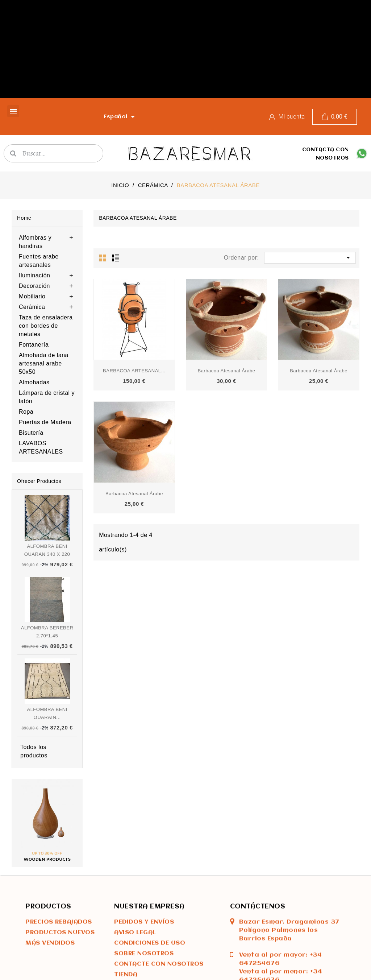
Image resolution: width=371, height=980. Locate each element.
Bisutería (31, 433)
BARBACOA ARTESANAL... (134, 371)
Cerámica (32, 307)
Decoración (34, 286)
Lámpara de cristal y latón (47, 397)
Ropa (26, 412)
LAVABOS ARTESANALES (41, 447)
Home (24, 218)
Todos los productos (34, 751)
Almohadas (34, 382)
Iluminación (34, 275)
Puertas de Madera (45, 422)
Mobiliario (32, 296)
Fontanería (34, 345)
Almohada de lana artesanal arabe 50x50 (44, 363)
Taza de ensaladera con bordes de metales (46, 326)
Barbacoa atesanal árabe (227, 371)
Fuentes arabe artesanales (39, 261)
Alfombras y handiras (35, 242)
